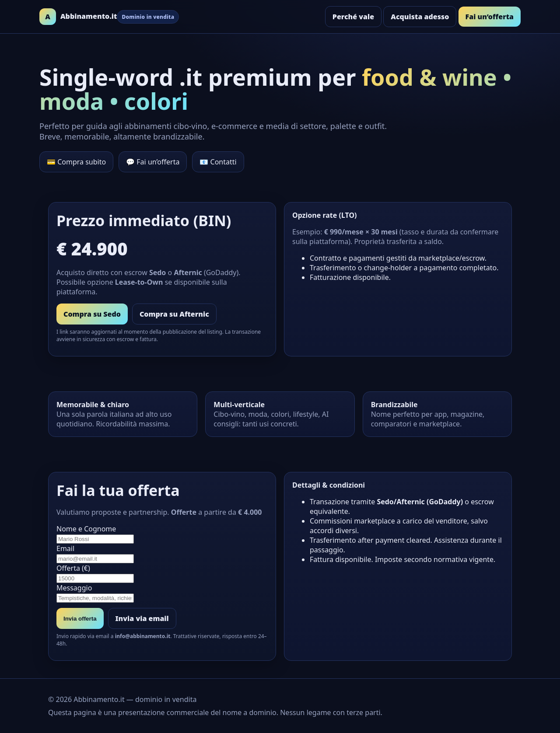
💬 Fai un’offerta (153, 162)
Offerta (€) (162, 573)
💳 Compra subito (76, 162)
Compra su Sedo (92, 314)
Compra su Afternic (174, 314)
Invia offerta (80, 619)
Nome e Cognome (162, 534)
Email (162, 553)
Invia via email (142, 618)
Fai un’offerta (490, 17)
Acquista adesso (420, 17)
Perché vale (353, 17)
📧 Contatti (218, 162)
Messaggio (162, 593)
